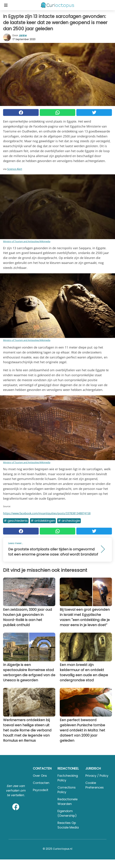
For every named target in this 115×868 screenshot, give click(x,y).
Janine (23, 35)
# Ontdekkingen (43, 521)
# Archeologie (69, 521)
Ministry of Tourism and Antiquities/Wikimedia (27, 241)
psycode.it (41, 790)
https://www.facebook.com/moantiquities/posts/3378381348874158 (47, 513)
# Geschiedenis (16, 521)
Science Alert (15, 169)
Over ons (40, 776)
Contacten (41, 783)
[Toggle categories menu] (6, 5)
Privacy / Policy (97, 776)
